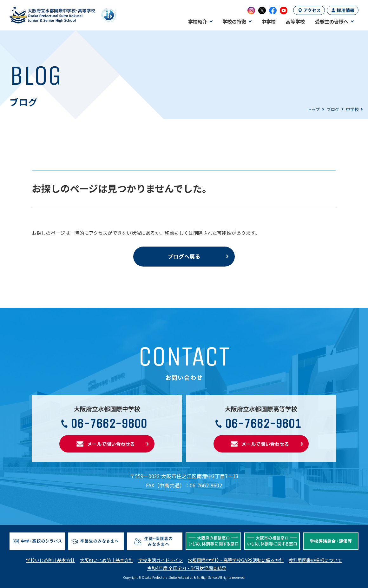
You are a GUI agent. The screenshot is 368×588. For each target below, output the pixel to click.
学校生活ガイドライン (161, 560)
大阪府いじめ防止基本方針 (107, 560)
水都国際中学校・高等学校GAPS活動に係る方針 (236, 560)
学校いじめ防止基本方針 (50, 560)
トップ (314, 109)
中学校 (352, 109)
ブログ (333, 109)
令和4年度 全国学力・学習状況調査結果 (187, 568)
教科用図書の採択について (315, 560)
